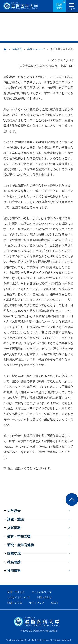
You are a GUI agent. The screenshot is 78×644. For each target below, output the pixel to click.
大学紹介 (17, 49)
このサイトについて (19, 597)
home (5, 49)
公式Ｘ (55, 603)
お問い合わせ (44, 597)
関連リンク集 (15, 603)
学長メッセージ (36, 49)
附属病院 (59, 6)
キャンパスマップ (42, 592)
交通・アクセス (16, 592)
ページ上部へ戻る (72, 499)
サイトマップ (37, 603)
